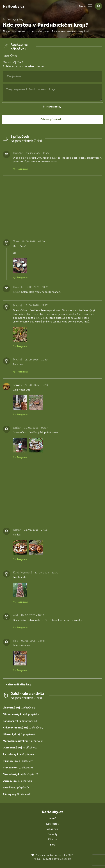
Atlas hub (53, 829)
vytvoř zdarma (36, 66)
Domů (52, 819)
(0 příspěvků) (20, 721)
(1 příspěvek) (19, 708)
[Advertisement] (52, 205)
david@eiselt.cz (62, 859)
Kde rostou (53, 824)
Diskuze (53, 839)
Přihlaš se (8, 66)
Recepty (53, 834)
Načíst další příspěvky (18, 685)
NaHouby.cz (14, 6)
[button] (90, 6)
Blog (52, 845)
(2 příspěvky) (21, 714)
